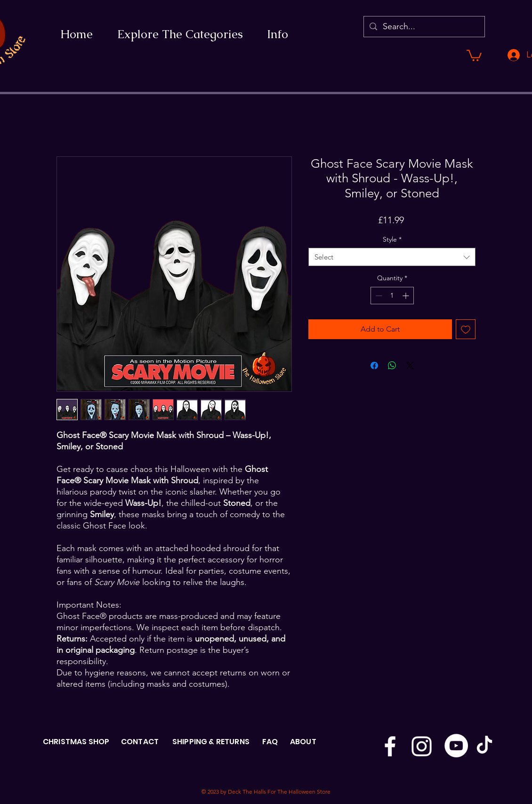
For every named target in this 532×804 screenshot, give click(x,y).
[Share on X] (410, 365)
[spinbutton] (392, 296)
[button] (474, 55)
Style (392, 239)
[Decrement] (378, 296)
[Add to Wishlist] (466, 329)
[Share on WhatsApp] (392, 365)
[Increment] (407, 296)
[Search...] (424, 27)
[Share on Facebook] (374, 365)
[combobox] (392, 257)
